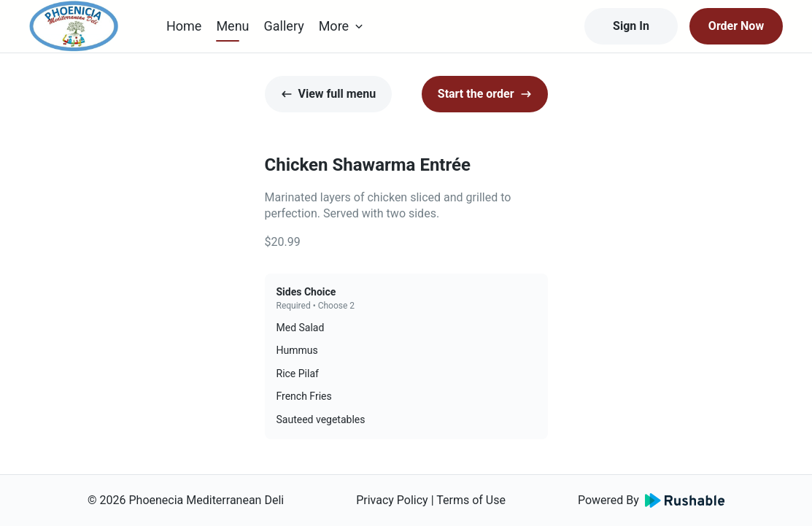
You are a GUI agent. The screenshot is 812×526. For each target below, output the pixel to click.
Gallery (284, 26)
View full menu (329, 94)
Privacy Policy (392, 500)
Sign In (631, 26)
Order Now (736, 26)
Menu (232, 26)
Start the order (485, 94)
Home (184, 26)
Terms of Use (471, 500)
